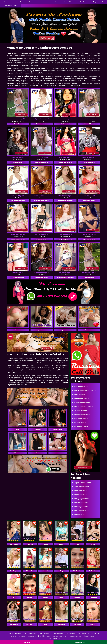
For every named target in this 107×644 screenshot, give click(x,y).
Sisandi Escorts (89, 277)
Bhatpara (38, 429)
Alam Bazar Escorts (82, 487)
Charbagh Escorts (42, 124)
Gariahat (93, 544)
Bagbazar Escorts (81, 495)
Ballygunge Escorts (81, 499)
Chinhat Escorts (65, 124)
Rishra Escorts (70, 634)
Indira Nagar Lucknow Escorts (85, 390)
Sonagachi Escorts (75, 636)
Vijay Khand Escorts (89, 239)
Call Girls (18, 2)
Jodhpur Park (93, 571)
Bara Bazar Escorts (81, 503)
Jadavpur (61, 571)
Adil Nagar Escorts (81, 418)
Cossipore (58, 453)
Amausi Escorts (80, 422)
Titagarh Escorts (89, 636)
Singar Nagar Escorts (65, 239)
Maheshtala (61, 624)
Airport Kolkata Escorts (83, 483)
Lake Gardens (14, 624)
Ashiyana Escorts (89, 162)
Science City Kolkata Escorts (28, 636)
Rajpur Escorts (58, 634)
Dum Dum (30, 544)
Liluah (46, 624)
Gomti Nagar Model (10, 6)
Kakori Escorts (80, 394)
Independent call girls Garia (65, 277)
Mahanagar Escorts (82, 398)
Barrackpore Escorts (82, 511)
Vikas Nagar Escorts (18, 277)
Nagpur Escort (98, 2)
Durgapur (46, 544)
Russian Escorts (34, 2)
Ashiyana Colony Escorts (42, 201)
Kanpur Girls (68, 2)
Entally (61, 544)
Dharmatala (14, 544)
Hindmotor (30, 571)
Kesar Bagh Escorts (89, 201)
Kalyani (46, 598)
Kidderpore (93, 598)
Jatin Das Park (77, 571)
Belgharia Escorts (65, 330)
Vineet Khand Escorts (42, 277)
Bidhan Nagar (58, 429)
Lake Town (30, 624)
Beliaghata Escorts (89, 330)
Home (6, 2)
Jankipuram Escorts (42, 162)
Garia (77, 544)
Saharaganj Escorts (42, 239)
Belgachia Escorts (42, 330)
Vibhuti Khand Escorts (18, 330)
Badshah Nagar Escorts (65, 201)
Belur (18, 429)
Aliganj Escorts (18, 162)
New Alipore (77, 624)
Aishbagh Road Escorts (18, 201)
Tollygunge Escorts (54, 639)
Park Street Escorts (15, 634)
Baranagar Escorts (81, 507)
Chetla (38, 453)
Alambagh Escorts (89, 124)
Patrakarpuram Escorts (18, 239)
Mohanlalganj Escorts (82, 414)
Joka (14, 598)
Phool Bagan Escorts (31, 634)
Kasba (61, 598)
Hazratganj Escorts (81, 386)
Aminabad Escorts (81, 426)
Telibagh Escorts (81, 410)
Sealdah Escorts (45, 636)
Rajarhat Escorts (45, 634)
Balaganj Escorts (18, 124)
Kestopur (77, 598)
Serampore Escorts (60, 636)
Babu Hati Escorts (81, 491)
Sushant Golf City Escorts (84, 406)
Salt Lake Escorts (83, 634)
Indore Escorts (52, 2)
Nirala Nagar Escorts (82, 402)
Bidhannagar (18, 453)
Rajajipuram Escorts (65, 162)
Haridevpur (14, 571)
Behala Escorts (80, 515)
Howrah (46, 571)
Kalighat (30, 598)
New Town (93, 624)
